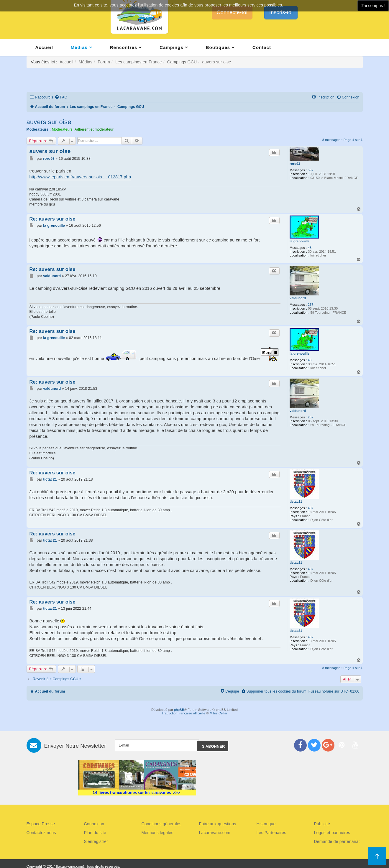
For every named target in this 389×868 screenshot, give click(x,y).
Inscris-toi (281, 12)
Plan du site (95, 833)
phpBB (179, 710)
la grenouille (299, 241)
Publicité (322, 824)
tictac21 (296, 502)
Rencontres (124, 47)
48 (310, 248)
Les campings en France (139, 62)
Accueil (44, 47)
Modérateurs (62, 129)
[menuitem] (61, 97)
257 (311, 305)
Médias (79, 47)
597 (311, 170)
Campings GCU (182, 62)
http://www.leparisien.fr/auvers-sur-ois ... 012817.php (80, 177)
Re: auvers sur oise (52, 219)
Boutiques (218, 47)
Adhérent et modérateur (94, 129)
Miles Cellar (219, 713)
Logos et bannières (332, 833)
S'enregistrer (96, 841)
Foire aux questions (218, 824)
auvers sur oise (49, 122)
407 (311, 508)
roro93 (295, 164)
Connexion (94, 824)
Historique (266, 824)
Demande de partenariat (337, 841)
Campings (171, 47)
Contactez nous (41, 833)
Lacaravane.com (215, 833)
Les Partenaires (271, 833)
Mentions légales (157, 833)
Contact (262, 47)
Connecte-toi (232, 12)
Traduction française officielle (183, 713)
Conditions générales (162, 824)
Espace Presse (41, 824)
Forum (104, 62)
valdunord (298, 298)
